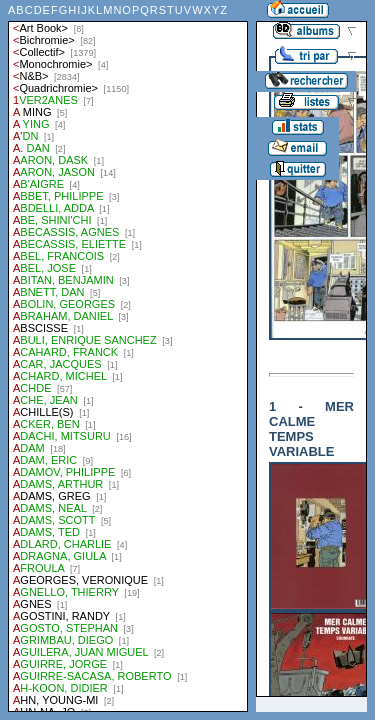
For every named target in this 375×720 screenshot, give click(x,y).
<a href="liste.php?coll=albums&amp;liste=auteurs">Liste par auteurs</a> (128, 356)
